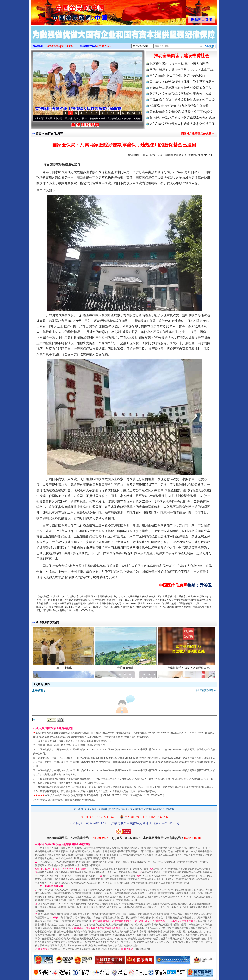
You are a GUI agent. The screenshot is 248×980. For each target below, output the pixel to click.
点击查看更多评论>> (206, 690)
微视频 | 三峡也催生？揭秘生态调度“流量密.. (137, 119)
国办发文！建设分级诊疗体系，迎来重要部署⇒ (182, 82)
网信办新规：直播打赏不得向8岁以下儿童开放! (182, 70)
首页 (39, 134)
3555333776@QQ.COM (60, 46)
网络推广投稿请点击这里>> (198, 134)
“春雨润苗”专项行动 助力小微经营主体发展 (179, 106)
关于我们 (78, 809)
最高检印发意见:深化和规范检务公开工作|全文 (181, 112)
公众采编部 (90, 809)
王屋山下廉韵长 (63, 668)
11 (118, 113)
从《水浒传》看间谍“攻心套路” (49, 119)
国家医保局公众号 (176, 155)
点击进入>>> (104, 46)
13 (128, 113)
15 (139, 113)
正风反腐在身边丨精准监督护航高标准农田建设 (182, 100)
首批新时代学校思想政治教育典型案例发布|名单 (182, 118)
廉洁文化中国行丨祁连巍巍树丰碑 (89, 119)
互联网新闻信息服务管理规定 (92, 741)
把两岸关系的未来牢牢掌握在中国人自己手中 (181, 64)
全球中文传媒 (63, 11)
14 (133, 113)
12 (123, 113)
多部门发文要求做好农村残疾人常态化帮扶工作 (182, 124)
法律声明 (103, 809)
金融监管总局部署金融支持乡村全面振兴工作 (181, 88)
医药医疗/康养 (54, 134)
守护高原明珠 (126, 668)
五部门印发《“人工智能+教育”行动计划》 (178, 76)
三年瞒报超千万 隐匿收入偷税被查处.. (188, 668)
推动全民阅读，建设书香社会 (182, 56)
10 (113, 113)
